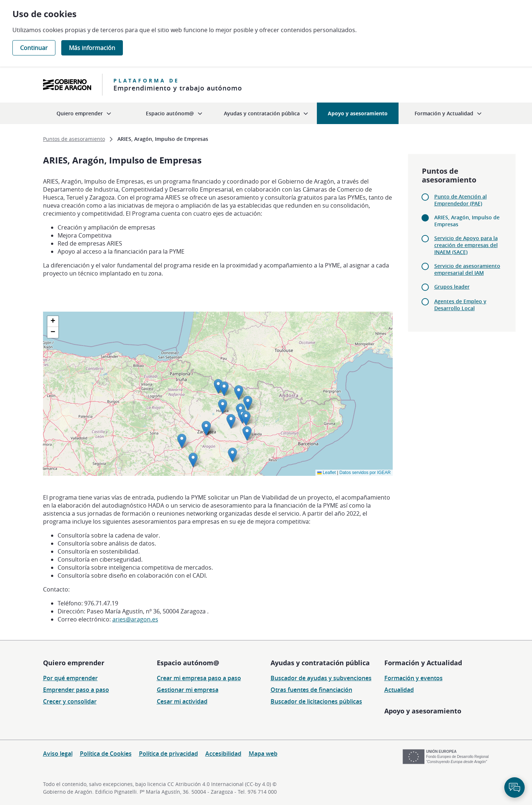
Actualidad (399, 690)
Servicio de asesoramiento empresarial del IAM (467, 269)
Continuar (34, 48)
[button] (218, 386)
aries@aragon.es (135, 619)
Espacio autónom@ (188, 663)
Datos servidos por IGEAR (365, 473)
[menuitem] (84, 113)
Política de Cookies (106, 754)
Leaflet (327, 473)
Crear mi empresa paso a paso (199, 678)
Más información (92, 48)
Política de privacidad (168, 754)
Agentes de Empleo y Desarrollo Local (460, 305)
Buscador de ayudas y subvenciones (321, 678)
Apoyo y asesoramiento (423, 711)
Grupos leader (452, 287)
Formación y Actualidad (423, 663)
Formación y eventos (413, 678)
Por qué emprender (70, 678)
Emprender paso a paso (76, 690)
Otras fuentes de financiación (311, 690)
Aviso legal (58, 754)
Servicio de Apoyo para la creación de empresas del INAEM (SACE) (466, 245)
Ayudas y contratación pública (320, 663)
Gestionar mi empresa (188, 690)
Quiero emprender (74, 663)
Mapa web (263, 754)
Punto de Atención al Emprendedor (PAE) (461, 200)
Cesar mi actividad (182, 701)
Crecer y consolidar (70, 701)
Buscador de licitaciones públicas (316, 701)
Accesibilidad (223, 754)
